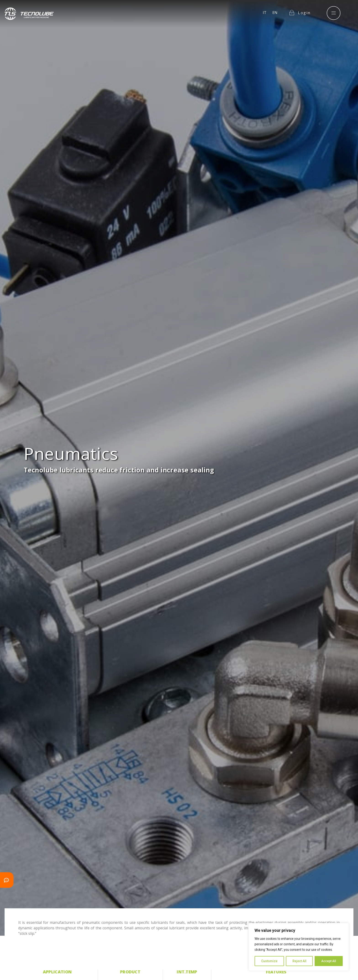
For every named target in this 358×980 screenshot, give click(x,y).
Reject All (299, 961)
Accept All (329, 961)
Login (304, 9)
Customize (269, 961)
